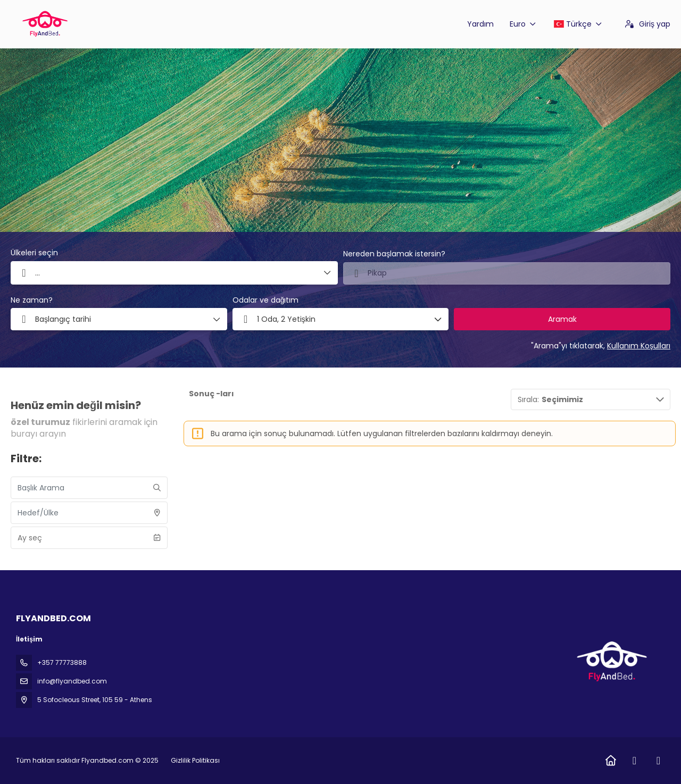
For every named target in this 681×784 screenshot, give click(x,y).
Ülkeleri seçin (34, 253)
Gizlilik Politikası (195, 760)
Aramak (562, 319)
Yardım (480, 24)
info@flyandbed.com (72, 681)
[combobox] (507, 273)
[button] (341, 319)
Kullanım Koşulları (639, 346)
